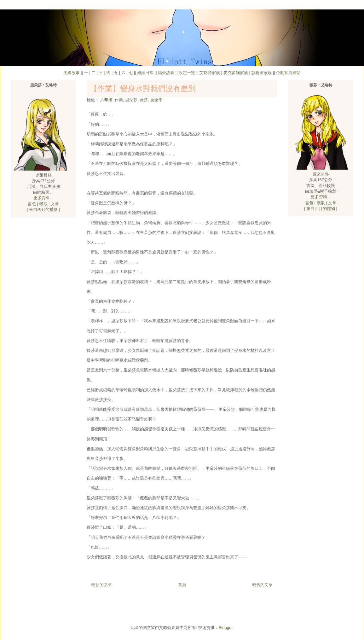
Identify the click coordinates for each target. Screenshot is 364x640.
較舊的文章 (262, 585)
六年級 (106, 100)
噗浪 (43, 204)
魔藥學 (156, 100)
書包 (32, 204)
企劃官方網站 (288, 73)
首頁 (182, 585)
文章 (55, 204)
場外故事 (166, 73)
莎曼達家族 (261, 73)
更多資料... (43, 198)
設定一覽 (187, 73)
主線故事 (72, 73)
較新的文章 (102, 585)
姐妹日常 (145, 73)
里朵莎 (131, 100)
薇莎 (144, 100)
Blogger (226, 628)
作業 (119, 100)
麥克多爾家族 (236, 73)
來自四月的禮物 (43, 209)
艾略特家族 (210, 73)
